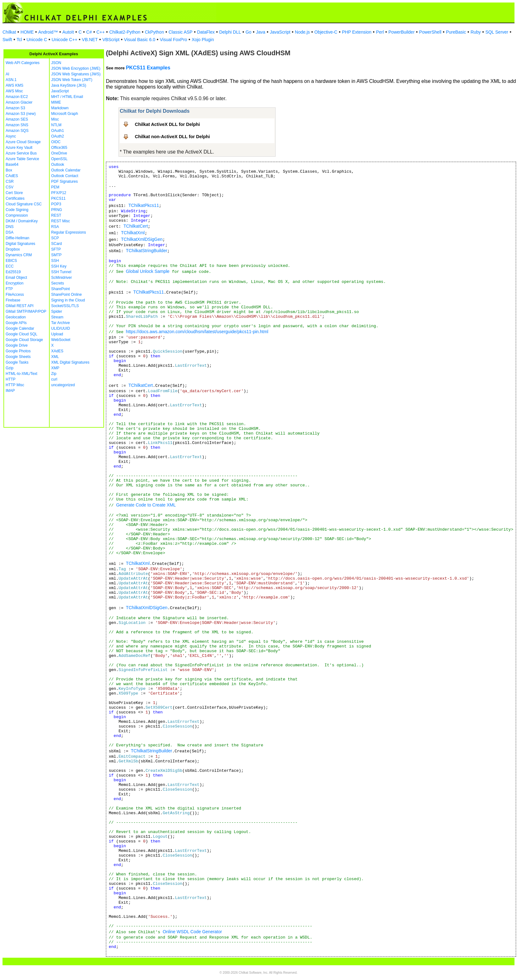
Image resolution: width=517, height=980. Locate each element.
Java (261, 32)
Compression (17, 215)
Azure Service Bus (21, 153)
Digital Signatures (20, 244)
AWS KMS (14, 85)
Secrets (58, 283)
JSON (56, 63)
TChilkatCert (136, 226)
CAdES (12, 176)
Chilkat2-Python (125, 32)
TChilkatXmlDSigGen (142, 239)
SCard (57, 244)
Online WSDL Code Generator (192, 932)
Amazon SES (17, 119)
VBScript (111, 40)
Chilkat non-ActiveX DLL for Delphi (172, 137)
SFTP (56, 249)
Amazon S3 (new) (21, 114)
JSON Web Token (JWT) (72, 80)
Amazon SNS (17, 125)
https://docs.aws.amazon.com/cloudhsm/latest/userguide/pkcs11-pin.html (197, 332)
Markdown (60, 108)
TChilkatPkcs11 (143, 205)
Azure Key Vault (19, 148)
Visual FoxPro (173, 40)
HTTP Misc (15, 385)
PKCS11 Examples (148, 68)
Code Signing (17, 210)
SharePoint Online (66, 295)
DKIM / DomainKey (22, 221)
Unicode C (37, 40)
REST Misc (61, 221)
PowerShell (430, 32)
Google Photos (18, 351)
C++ (101, 32)
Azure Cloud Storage (23, 142)
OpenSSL (59, 159)
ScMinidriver (62, 278)
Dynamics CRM (19, 255)
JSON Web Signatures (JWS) (76, 74)
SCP (55, 238)
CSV (10, 187)
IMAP (10, 391)
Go (248, 32)
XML (55, 357)
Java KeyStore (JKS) (69, 85)
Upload (57, 334)
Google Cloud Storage (24, 340)
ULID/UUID (61, 328)
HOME (27, 32)
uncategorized (63, 385)
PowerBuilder (401, 32)
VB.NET (90, 40)
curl (54, 379)
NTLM (56, 125)
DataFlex (206, 32)
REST (56, 215)
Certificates (15, 198)
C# (89, 32)
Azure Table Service (22, 159)
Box (9, 170)
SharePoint (60, 289)
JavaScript (280, 32)
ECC (10, 266)
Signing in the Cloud (68, 300)
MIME (56, 102)
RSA (55, 227)
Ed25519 (13, 272)
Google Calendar (20, 328)
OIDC (56, 142)
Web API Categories (23, 63)
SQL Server (497, 32)
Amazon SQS (17, 131)
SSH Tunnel (61, 272)
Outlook (58, 165)
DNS (10, 227)
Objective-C (326, 32)
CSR (10, 181)
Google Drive (17, 345)
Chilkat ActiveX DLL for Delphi (167, 124)
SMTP (56, 255)
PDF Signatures (65, 181)
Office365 (59, 148)
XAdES (57, 351)
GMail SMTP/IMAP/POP (26, 311)
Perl (380, 32)
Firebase (13, 300)
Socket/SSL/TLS (65, 306)
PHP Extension (357, 32)
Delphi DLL (230, 32)
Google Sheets (18, 357)
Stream (57, 317)
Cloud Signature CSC (24, 204)
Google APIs (16, 323)
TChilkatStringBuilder (147, 251)
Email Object (16, 278)
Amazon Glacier (19, 102)
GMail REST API (19, 306)
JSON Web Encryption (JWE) (76, 68)
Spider (57, 311)
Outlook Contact (65, 176)
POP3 (56, 204)
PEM (55, 187)
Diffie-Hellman (17, 238)
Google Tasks (17, 362)
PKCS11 (58, 198)
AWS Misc (14, 91)
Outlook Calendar (66, 170)
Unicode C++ (64, 40)
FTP (9, 289)
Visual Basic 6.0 (140, 40)
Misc (55, 119)
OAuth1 (58, 131)
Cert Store (14, 193)
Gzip (10, 368)
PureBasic (456, 32)
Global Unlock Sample (148, 271)
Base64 (12, 165)
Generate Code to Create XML (146, 505)
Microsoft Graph (65, 114)
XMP (55, 368)
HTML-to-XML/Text (22, 374)
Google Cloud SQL (22, 334)
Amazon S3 (15, 108)
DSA (10, 232)
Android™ (48, 32)
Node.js (302, 32)
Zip (54, 374)
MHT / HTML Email (67, 97)
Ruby (476, 32)
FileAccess (15, 295)
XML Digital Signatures (70, 362)
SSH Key (59, 266)
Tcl (19, 40)
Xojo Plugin (203, 40)
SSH (55, 261)
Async (11, 136)
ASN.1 (11, 80)
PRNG (57, 210)
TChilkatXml (133, 233)
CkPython (154, 32)
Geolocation (16, 317)
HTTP (11, 379)
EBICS (11, 261)
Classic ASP (180, 32)
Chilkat (9, 32)
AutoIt (68, 32)
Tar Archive (60, 323)
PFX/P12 (59, 193)
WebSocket (61, 340)
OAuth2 (58, 136)
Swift (7, 40)
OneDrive (59, 153)
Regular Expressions (69, 232)
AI (7, 74)
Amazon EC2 (17, 97)
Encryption (15, 283)
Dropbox (13, 249)
